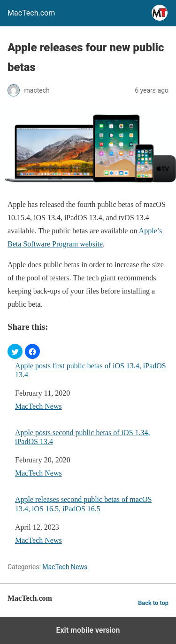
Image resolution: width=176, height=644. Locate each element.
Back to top (153, 603)
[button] (15, 351)
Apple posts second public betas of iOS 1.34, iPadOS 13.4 (83, 437)
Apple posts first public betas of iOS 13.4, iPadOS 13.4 (91, 370)
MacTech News (38, 406)
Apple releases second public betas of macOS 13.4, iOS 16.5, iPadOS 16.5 (83, 504)
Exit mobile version (88, 630)
